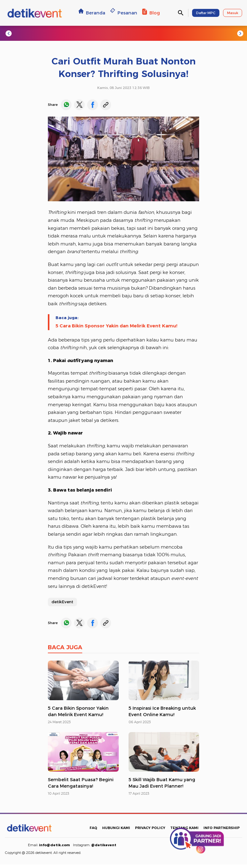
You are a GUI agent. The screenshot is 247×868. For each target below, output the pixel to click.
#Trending (24, 33)
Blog (151, 13)
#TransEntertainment (146, 33)
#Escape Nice (101, 33)
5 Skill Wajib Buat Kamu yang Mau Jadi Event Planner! (162, 783)
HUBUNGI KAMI (116, 828)
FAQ (93, 828)
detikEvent (62, 602)
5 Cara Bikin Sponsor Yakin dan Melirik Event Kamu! (116, 326)
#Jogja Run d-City (62, 33)
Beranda (92, 13)
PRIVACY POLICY (150, 828)
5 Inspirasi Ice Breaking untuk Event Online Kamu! (162, 711)
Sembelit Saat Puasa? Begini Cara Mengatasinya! (81, 783)
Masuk (233, 13)
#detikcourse (191, 33)
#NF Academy (227, 33)
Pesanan (124, 13)
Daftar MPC (206, 13)
